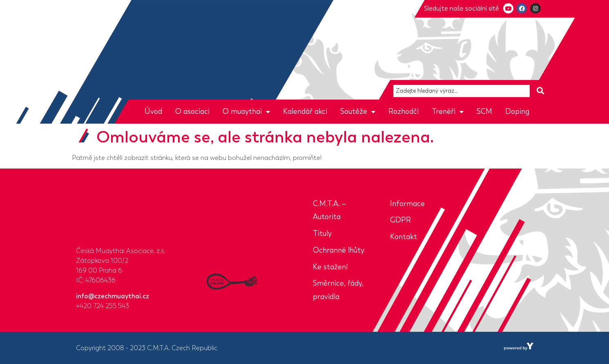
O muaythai (246, 111)
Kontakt (404, 237)
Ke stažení (330, 267)
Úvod (153, 111)
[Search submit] (540, 91)
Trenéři (448, 111)
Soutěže (358, 111)
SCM (484, 111)
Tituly (322, 233)
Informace (407, 204)
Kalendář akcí (305, 111)
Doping (517, 111)
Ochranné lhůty (339, 250)
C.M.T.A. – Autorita (329, 210)
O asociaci (192, 111)
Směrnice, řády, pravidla (338, 290)
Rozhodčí (404, 111)
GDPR (400, 220)
